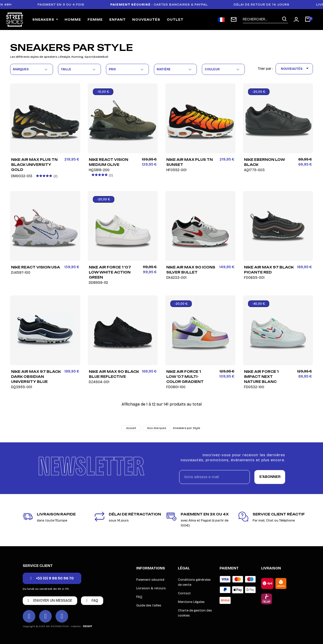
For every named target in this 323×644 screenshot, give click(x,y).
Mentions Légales (191, 602)
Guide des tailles (149, 605)
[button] (52, 578)
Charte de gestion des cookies (195, 613)
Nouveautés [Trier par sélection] (296, 69)
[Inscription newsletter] (234, 19)
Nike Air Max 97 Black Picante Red (269, 272)
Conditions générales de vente (194, 582)
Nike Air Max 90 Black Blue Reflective (114, 377)
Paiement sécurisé (150, 580)
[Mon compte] (296, 19)
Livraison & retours (151, 588)
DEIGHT (88, 626)
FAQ (139, 597)
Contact (184, 593)
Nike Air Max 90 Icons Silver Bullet (192, 272)
